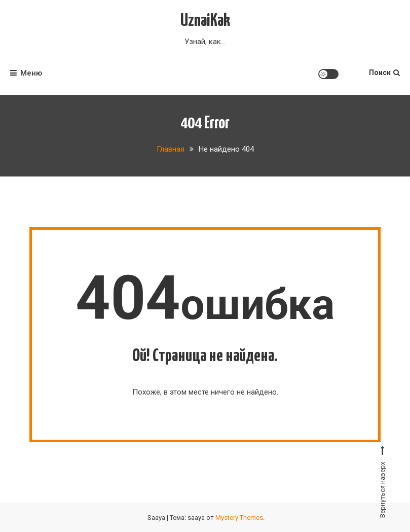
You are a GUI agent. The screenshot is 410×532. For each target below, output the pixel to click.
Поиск (384, 73)
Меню (26, 73)
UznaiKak (205, 21)
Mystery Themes (239, 518)
